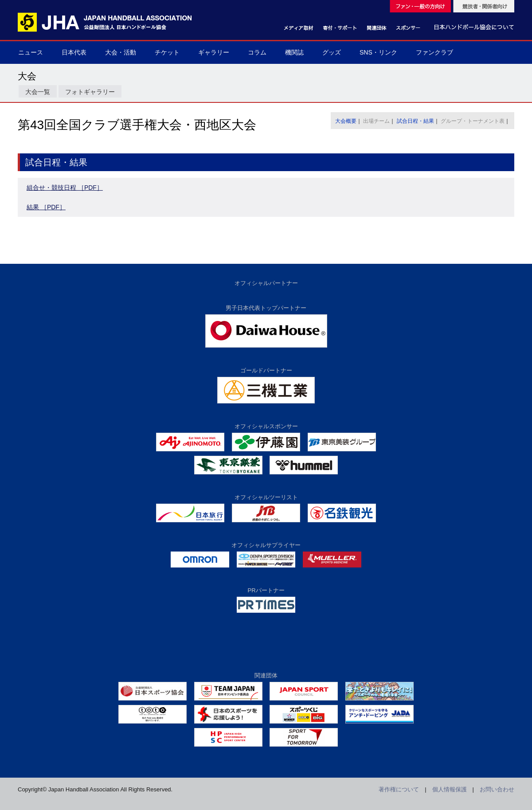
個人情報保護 (450, 789)
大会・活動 (121, 52)
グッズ (332, 52)
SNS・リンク (378, 52)
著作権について (399, 789)
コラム (257, 52)
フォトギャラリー (90, 92)
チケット (167, 52)
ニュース (31, 52)
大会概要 (346, 121)
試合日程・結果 (415, 121)
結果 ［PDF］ (46, 207)
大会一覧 (38, 92)
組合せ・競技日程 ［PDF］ (65, 188)
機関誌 (294, 52)
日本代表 (74, 52)
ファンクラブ (434, 52)
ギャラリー (214, 52)
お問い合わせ (497, 789)
